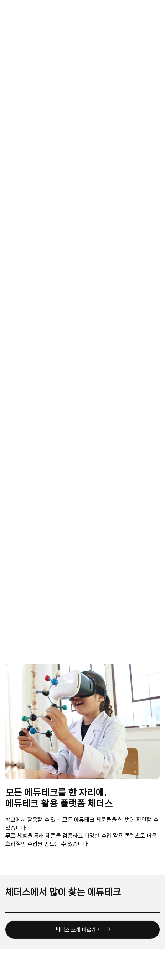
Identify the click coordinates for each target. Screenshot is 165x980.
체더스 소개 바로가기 (82, 931)
